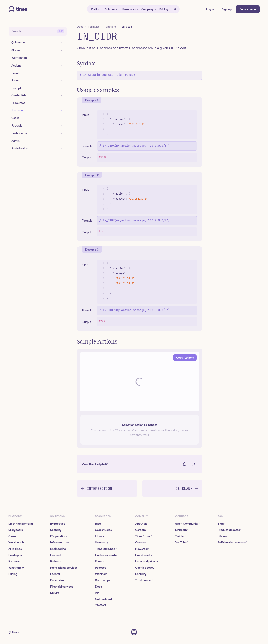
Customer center (106, 555)
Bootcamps (103, 580)
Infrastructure (60, 542)
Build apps (15, 555)
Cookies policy (145, 568)
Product (56, 555)
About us (141, 524)
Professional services (64, 568)
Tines (15, 632)
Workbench (16, 542)
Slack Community (188, 523)
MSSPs (55, 593)
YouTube (182, 542)
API (97, 593)
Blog (98, 524)
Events (100, 561)
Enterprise (57, 580)
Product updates (230, 530)
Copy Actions (185, 358)
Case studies (103, 530)
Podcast (100, 568)
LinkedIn (182, 530)
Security (56, 530)
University (102, 542)
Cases (12, 536)
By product (58, 524)
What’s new (16, 568)
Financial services (62, 587)
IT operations (59, 536)
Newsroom (142, 549)
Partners (56, 561)
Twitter (181, 536)
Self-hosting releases (233, 542)
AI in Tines (15, 549)
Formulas (94, 27)
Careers (140, 530)
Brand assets (144, 555)
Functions (111, 27)
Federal (55, 574)
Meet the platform (21, 524)
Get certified (103, 599)
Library (100, 536)
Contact (141, 542)
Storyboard (16, 530)
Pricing (13, 574)
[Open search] (175, 9)
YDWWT (101, 605)
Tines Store (144, 536)
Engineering (58, 549)
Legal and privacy (147, 561)
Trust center (144, 580)
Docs (80, 27)
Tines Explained (106, 549)
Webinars (101, 574)
